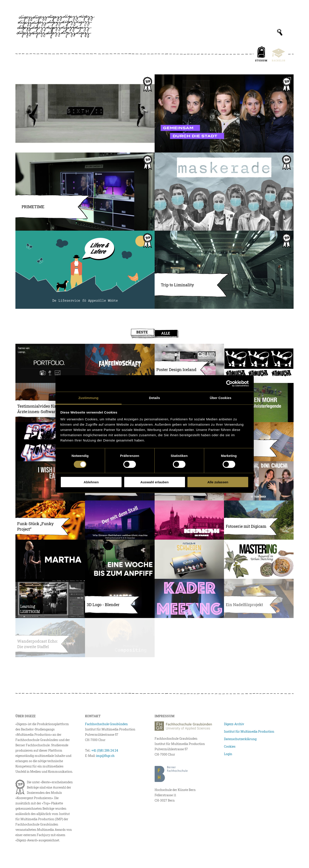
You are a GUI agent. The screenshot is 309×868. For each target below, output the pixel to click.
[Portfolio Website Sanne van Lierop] (50, 363)
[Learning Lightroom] (50, 598)
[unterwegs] (259, 442)
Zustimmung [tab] (88, 398)
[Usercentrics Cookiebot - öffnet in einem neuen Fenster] (229, 383)
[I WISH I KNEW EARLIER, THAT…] (50, 481)
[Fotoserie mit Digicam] (259, 520)
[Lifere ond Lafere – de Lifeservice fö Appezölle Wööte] (85, 270)
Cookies (230, 746)
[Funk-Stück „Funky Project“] (50, 520)
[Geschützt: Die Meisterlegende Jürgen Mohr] (259, 403)
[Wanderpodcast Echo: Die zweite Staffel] (50, 638)
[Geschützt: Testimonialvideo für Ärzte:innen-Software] (50, 403)
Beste (142, 332)
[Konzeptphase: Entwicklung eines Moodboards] (259, 363)
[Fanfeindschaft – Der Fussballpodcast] (120, 363)
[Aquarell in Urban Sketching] (259, 559)
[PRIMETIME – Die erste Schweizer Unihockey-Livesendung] (85, 192)
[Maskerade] (224, 192)
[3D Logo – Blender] (120, 598)
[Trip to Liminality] (224, 270)
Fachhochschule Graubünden (106, 724)
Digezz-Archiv (234, 724)
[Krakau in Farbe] (189, 520)
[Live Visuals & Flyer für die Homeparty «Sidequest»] (50, 442)
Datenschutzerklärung (240, 739)
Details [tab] (155, 398)
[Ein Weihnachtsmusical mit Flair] (120, 520)
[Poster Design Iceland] (189, 363)
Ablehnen (91, 482)
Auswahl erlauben (154, 482)
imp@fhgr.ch (105, 756)
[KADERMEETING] (189, 598)
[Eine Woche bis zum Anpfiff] (120, 559)
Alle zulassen (218, 482)
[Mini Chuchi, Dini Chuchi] (259, 481)
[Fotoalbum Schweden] (189, 559)
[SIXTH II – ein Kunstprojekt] (85, 113)
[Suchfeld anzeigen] (280, 32)
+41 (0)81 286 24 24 (105, 750)
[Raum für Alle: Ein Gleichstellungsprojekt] (224, 113)
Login (228, 754)
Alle (166, 333)
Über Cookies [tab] (221, 398)
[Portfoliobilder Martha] (50, 559)
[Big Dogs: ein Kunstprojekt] (259, 598)
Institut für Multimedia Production (249, 731)
